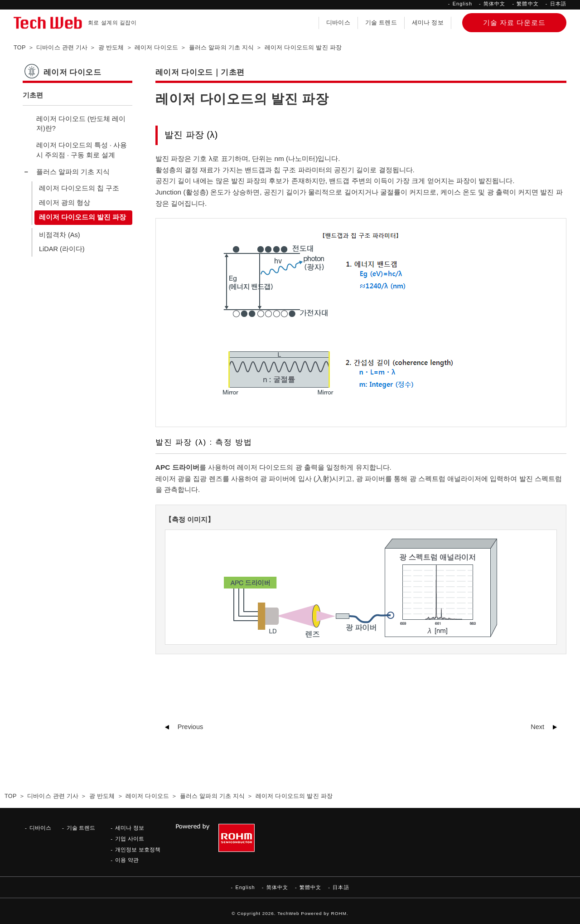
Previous (190, 727)
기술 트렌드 (381, 23)
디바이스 (338, 23)
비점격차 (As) (60, 235)
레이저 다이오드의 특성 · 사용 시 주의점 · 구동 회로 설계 (82, 150)
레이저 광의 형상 (65, 203)
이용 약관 (127, 860)
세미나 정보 (428, 23)
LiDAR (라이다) (62, 249)
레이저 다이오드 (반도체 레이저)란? (81, 124)
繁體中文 (527, 4)
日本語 (558, 4)
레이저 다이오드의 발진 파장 (82, 217)
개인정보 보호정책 (138, 849)
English (462, 4)
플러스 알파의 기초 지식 (73, 172)
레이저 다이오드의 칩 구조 (79, 188)
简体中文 (494, 4)
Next (537, 727)
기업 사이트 (129, 839)
